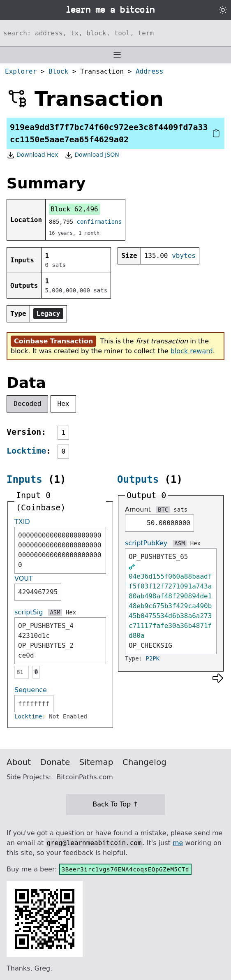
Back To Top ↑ (115, 804)
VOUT (24, 578)
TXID (22, 522)
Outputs (138, 480)
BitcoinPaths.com (85, 777)
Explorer (21, 71)
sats (180, 510)
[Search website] (115, 33)
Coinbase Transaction (53, 341)
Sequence (31, 690)
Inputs (24, 480)
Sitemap (96, 762)
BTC (163, 510)
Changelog (144, 762)
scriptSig (29, 612)
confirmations (99, 222)
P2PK (153, 658)
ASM (55, 612)
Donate (55, 762)
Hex (64, 404)
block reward (192, 351)
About (19, 762)
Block (58, 71)
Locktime (26, 451)
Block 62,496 (74, 209)
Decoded (27, 404)
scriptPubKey (146, 543)
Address (149, 71)
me (178, 843)
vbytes (184, 256)
